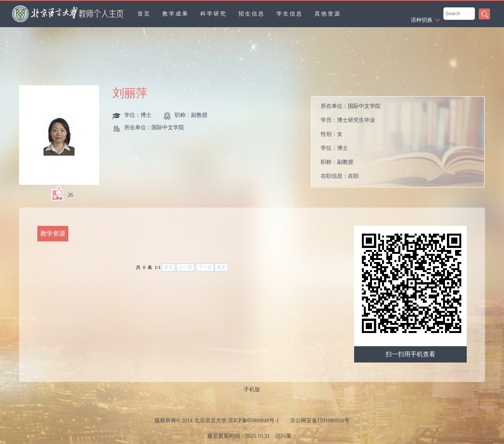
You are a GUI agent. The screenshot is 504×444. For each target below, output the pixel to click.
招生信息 (252, 14)
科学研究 (214, 14)
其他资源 (328, 14)
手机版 (252, 389)
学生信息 (290, 14)
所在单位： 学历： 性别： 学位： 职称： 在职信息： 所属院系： (351, 144)
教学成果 (176, 14)
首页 (144, 14)
